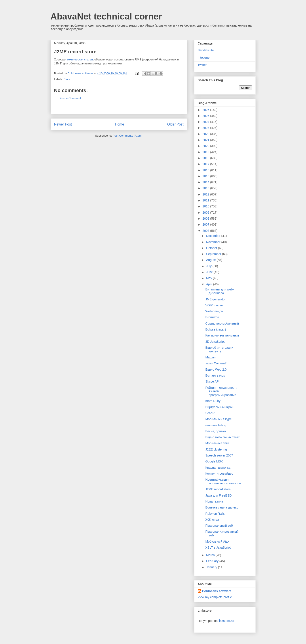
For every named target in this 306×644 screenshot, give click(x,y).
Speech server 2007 (219, 455)
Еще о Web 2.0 (216, 369)
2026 (206, 110)
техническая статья (80, 59)
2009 (206, 213)
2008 (206, 219)
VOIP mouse (214, 305)
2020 (206, 146)
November (214, 242)
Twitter (202, 65)
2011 (206, 200)
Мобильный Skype (218, 419)
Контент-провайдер (219, 474)
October (212, 248)
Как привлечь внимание (222, 335)
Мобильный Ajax (217, 542)
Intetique (204, 58)
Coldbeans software (217, 591)
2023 (206, 128)
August (211, 260)
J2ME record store (218, 489)
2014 (206, 182)
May (209, 278)
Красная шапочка (218, 468)
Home (120, 124)
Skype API (212, 381)
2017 (206, 164)
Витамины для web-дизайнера (219, 291)
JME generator (215, 299)
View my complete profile (215, 597)
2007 (206, 224)
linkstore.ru (226, 621)
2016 (206, 170)
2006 (206, 231)
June (210, 272)
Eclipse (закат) (216, 329)
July (209, 266)
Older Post (175, 124)
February (213, 561)
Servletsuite (206, 50)
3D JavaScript (215, 342)
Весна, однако (216, 431)
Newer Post (63, 124)
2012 (206, 194)
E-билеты (212, 317)
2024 (206, 122)
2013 (206, 188)
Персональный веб (219, 526)
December (214, 236)
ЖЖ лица (212, 520)
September (214, 254)
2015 (206, 176)
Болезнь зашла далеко (222, 507)
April (210, 284)
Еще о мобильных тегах (222, 437)
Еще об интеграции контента (219, 349)
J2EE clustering (216, 449)
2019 (206, 152)
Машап (210, 357)
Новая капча (214, 501)
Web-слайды (214, 311)
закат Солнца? (216, 363)
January (212, 567)
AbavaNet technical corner (106, 16)
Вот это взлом (215, 375)
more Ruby (213, 401)
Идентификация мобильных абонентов (223, 481)
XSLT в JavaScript (218, 547)
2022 (206, 134)
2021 (206, 140)
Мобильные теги (217, 443)
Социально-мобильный (222, 323)
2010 (206, 206)
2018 (206, 158)
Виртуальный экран (219, 407)
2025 (206, 116)
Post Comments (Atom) (128, 136)
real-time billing (216, 425)
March (211, 555)
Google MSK (214, 461)
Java (67, 79)
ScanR (210, 413)
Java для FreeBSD (218, 495)
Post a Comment (70, 98)
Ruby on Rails (215, 514)
